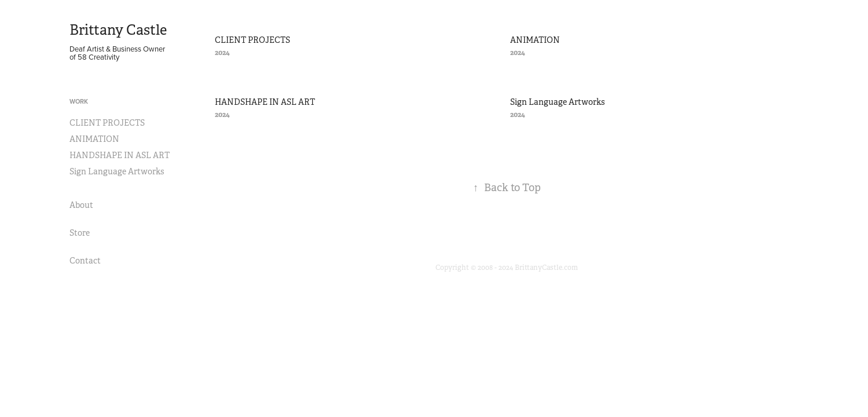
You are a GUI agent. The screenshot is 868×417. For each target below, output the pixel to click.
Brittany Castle (118, 30)
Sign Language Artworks (117, 171)
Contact (85, 261)
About (81, 205)
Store (80, 233)
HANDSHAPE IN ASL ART (120, 155)
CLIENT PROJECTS (107, 123)
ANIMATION (94, 139)
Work (79, 101)
